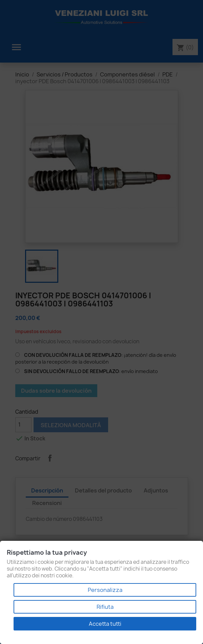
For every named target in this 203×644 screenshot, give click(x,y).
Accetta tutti (105, 624)
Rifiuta (105, 607)
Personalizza (105, 590)
